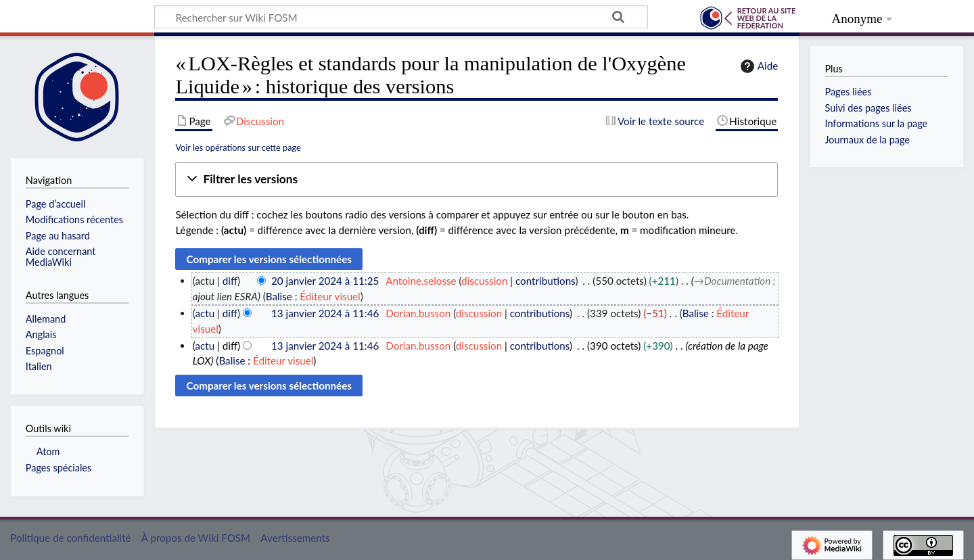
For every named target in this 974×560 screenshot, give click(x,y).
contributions (545, 281)
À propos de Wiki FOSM (196, 538)
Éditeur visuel (330, 296)
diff (230, 281)
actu (205, 313)
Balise (279, 296)
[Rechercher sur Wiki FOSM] (401, 17)
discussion (484, 281)
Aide (758, 66)
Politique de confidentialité (70, 538)
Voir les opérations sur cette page (238, 147)
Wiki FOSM (78, 18)
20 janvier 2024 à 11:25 (325, 281)
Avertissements (295, 538)
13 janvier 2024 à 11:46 (325, 313)
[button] (477, 180)
